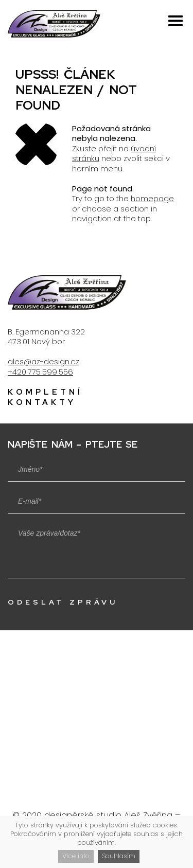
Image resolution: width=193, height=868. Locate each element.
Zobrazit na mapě (98, 723)
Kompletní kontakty (45, 397)
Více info (76, 856)
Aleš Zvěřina (148, 815)
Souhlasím (119, 856)
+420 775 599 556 (40, 372)
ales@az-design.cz (43, 361)
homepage (152, 198)
